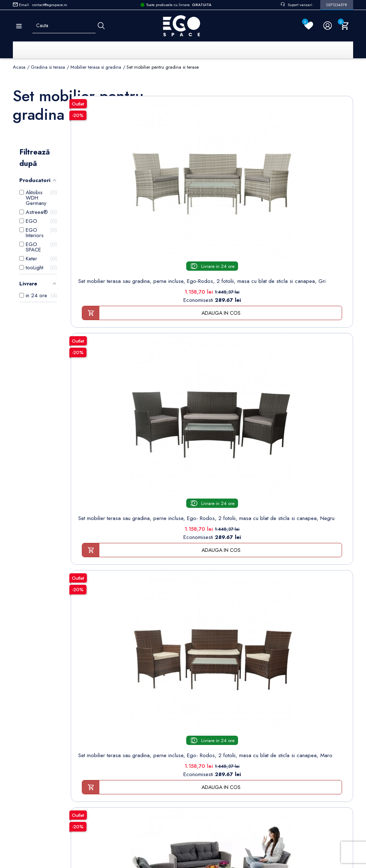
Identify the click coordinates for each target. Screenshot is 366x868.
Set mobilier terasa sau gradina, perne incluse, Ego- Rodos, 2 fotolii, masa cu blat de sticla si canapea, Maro (308, 233)
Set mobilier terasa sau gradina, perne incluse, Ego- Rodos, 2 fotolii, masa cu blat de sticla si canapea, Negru (212, 233)
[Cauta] (101, 26)
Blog (117, 791)
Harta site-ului (127, 780)
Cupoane (205, 725)
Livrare (119, 680)
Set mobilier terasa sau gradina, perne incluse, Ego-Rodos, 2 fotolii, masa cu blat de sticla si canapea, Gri (116, 233)
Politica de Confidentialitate (143, 725)
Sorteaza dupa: (247, 94)
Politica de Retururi (133, 736)
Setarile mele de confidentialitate (63, 817)
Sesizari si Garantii (133, 747)
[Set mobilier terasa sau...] (117, 158)
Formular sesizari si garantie (74, 725)
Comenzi (204, 692)
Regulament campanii (136, 758)
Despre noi (125, 703)
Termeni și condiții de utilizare (146, 692)
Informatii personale (217, 680)
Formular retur (48, 708)
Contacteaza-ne (129, 769)
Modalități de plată (133, 714)
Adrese (202, 714)
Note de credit (211, 703)
